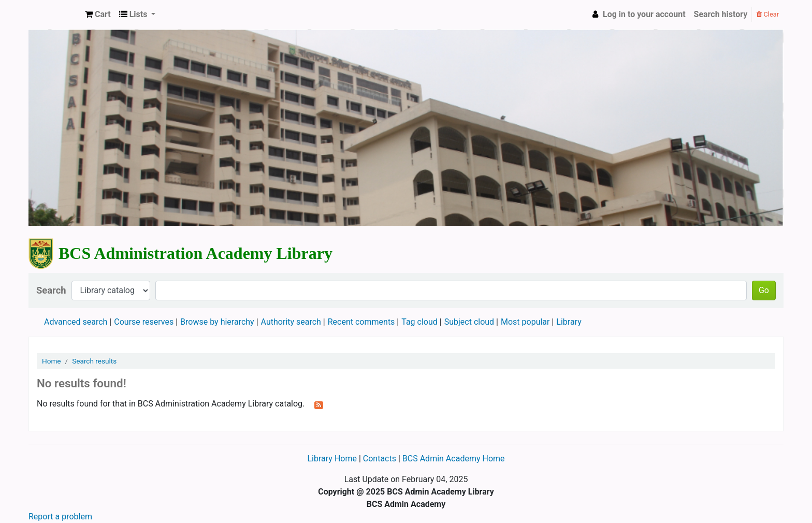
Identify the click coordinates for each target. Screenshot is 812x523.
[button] (98, 14)
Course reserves (144, 322)
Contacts (380, 459)
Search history (721, 14)
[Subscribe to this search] (319, 404)
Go (764, 290)
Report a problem (60, 517)
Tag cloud (419, 322)
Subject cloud (469, 322)
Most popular (525, 322)
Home (52, 361)
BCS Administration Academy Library (55, 14)
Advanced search (76, 322)
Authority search (291, 322)
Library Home (333, 459)
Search (51, 290)
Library (569, 322)
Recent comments (361, 322)
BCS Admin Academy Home (454, 459)
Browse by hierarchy (217, 322)
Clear (768, 14)
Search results (94, 361)
